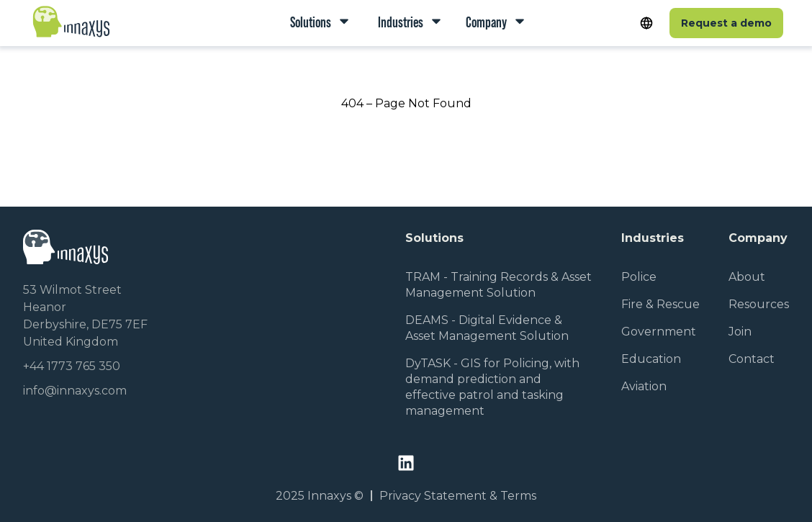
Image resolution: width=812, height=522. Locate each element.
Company (487, 22)
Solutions (312, 22)
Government (659, 332)
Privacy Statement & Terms (458, 496)
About (747, 277)
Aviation (644, 386)
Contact (752, 359)
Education (651, 359)
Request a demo (726, 23)
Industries (400, 22)
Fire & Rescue (660, 304)
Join (740, 332)
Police (639, 277)
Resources (759, 304)
